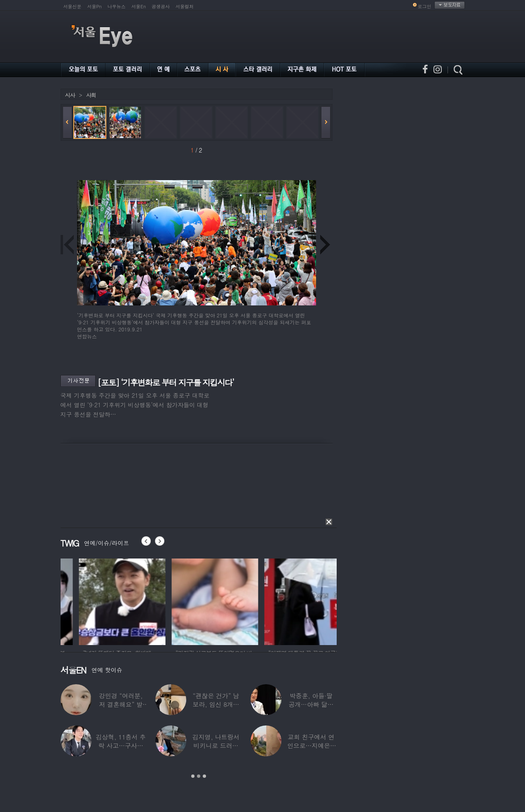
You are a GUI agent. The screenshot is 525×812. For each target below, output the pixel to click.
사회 (91, 95)
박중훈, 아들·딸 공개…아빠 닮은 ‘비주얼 (311, 704)
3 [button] (204, 776)
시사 (70, 95)
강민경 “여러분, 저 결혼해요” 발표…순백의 (121, 704)
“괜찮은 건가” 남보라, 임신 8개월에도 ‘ (216, 704)
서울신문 (73, 6)
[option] (83, 601)
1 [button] (193, 776)
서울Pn (95, 6)
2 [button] (199, 776)
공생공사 (161, 6)
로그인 (425, 6)
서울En (139, 6)
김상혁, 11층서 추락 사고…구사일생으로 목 (121, 745)
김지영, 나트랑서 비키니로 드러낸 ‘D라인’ (216, 745)
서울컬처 (185, 6)
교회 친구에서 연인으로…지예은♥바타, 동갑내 (311, 745)
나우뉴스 (117, 6)
